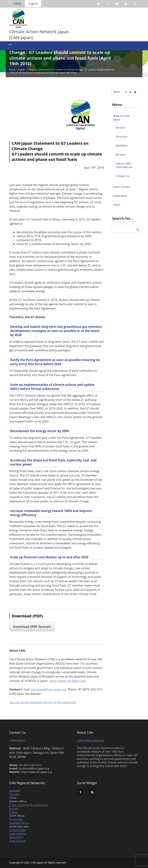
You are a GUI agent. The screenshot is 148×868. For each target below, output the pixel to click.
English (33, 4)
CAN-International (90, 740)
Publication (120, 196)
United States (18, 830)
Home (12, 70)
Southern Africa (19, 823)
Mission (121, 127)
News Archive (122, 187)
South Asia (16, 819)
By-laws (121, 154)
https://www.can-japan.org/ (67, 681)
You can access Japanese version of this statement (43, 702)
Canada (14, 794)
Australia (15, 790)
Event (117, 205)
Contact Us (123, 176)
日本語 (17, 4)
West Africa (16, 837)
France (14, 812)
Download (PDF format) (32, 627)
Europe (14, 808)
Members (122, 145)
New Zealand (18, 841)
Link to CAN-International (124, 165)
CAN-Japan (17, 740)
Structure (122, 136)
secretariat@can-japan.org (49, 689)
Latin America (18, 834)
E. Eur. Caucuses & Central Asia (29, 805)
